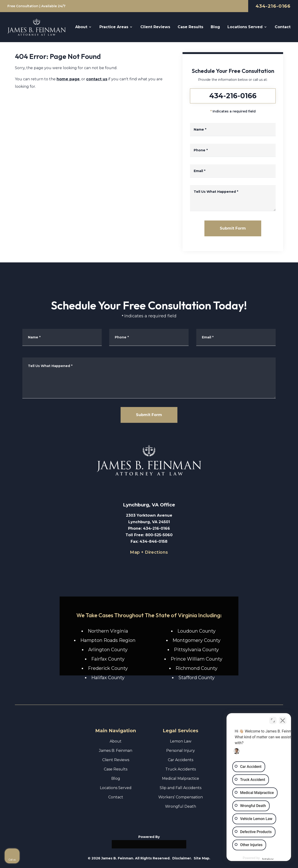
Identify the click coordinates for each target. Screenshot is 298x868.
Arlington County (108, 650)
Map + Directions (149, 552)
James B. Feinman (116, 751)
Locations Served (116, 788)
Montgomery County (196, 640)
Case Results (116, 769)
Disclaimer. (182, 858)
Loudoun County (196, 631)
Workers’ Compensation (181, 797)
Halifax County (108, 678)
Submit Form (233, 228)
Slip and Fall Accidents (181, 788)
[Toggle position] (273, 719)
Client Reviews (116, 760)
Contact (116, 797)
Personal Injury (181, 751)
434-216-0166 (273, 6)
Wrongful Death (181, 806)
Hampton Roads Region (108, 640)
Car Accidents (181, 760)
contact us (97, 79)
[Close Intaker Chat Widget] (283, 719)
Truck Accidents (181, 769)
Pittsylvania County (196, 650)
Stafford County (196, 678)
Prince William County (196, 659)
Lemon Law (181, 741)
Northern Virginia (108, 631)
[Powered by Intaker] (258, 858)
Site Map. (202, 858)
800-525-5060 (159, 535)
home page (68, 79)
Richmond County (196, 668)
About (116, 741)
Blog (116, 778)
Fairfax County (108, 659)
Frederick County (108, 668)
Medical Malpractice (181, 778)
